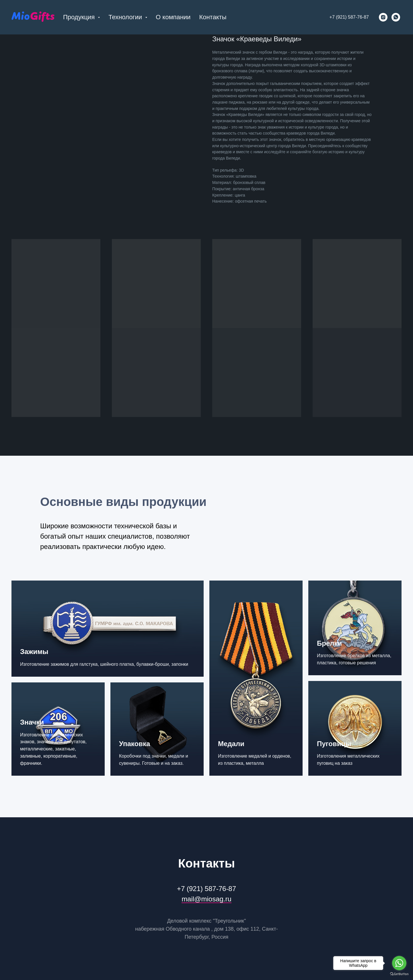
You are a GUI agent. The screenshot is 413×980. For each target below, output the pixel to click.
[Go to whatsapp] (399, 963)
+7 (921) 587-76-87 (349, 17)
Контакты (213, 17)
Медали (231, 744)
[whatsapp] (396, 17)
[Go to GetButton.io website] (399, 974)
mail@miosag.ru (206, 899)
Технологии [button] (126, 17)
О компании (173, 17)
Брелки (329, 643)
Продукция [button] (80, 17)
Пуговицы (334, 744)
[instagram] (383, 17)
